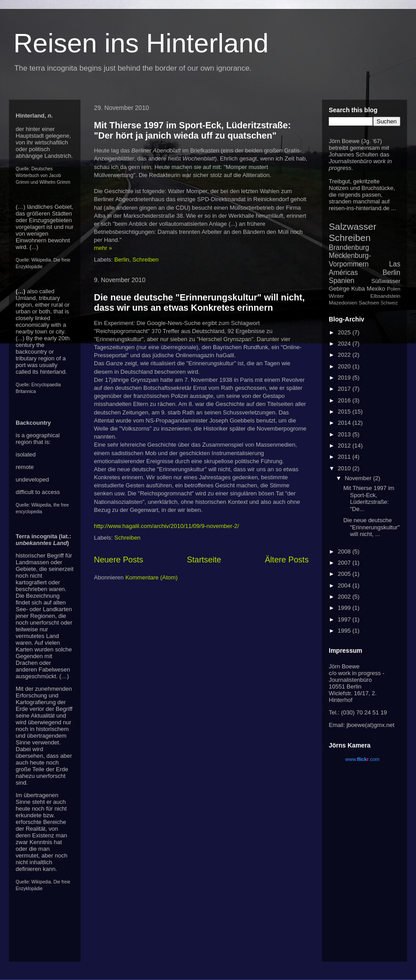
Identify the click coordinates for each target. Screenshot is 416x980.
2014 (345, 423)
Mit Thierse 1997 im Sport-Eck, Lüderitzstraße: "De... (369, 498)
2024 (345, 344)
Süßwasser (386, 281)
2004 (345, 585)
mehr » (103, 248)
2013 (345, 434)
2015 (345, 412)
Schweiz (389, 303)
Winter (336, 296)
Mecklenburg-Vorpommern (350, 260)
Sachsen (369, 302)
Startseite (204, 560)
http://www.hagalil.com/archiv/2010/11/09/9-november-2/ (166, 526)
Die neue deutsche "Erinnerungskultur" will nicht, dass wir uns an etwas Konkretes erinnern (199, 302)
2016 (345, 400)
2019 (345, 378)
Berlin (122, 260)
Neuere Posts (119, 560)
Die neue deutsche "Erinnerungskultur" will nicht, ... (371, 527)
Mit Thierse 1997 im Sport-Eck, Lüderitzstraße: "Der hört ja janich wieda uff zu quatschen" (192, 130)
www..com (362, 759)
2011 (345, 457)
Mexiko (376, 289)
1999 (345, 608)
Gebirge (339, 289)
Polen (394, 289)
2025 (345, 332)
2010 (345, 468)
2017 (345, 389)
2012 (345, 446)
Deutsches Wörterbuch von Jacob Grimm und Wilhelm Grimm (43, 175)
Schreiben (146, 260)
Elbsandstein (385, 296)
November (359, 478)
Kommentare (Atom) (151, 577)
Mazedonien (343, 302)
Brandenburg (349, 247)
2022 (345, 355)
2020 (345, 366)
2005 (345, 574)
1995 (345, 631)
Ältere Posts (287, 560)
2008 (345, 551)
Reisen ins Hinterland (141, 43)
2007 (345, 563)
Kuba (358, 289)
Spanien (342, 281)
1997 (345, 619)
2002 (345, 597)
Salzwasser (352, 226)
